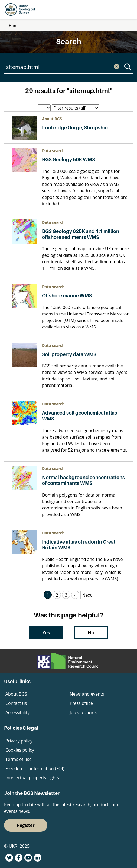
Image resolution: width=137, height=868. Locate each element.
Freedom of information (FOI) (35, 768)
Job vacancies (83, 712)
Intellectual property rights (32, 778)
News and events (87, 694)
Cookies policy (20, 750)
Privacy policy (19, 741)
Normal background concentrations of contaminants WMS (83, 480)
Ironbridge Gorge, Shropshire (76, 128)
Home (14, 26)
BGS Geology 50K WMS (68, 160)
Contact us (16, 703)
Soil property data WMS (69, 354)
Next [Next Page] (87, 595)
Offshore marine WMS (67, 296)
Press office (81, 703)
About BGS (16, 694)
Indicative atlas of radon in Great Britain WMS (79, 545)
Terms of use (19, 759)
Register (26, 825)
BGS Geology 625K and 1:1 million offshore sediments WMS (81, 234)
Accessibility (17, 712)
